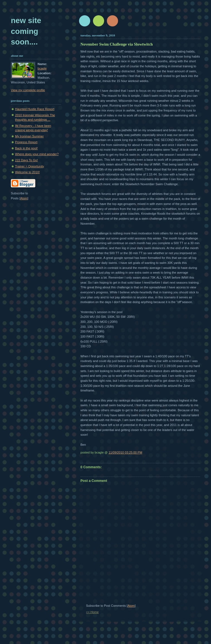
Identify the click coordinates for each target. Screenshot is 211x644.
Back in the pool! (26, 148)
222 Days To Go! (26, 160)
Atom (131, 606)
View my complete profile (28, 90)
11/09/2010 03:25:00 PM (125, 452)
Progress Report (26, 142)
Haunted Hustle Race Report (35, 109)
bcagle (42, 68)
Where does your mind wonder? (37, 154)
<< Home (92, 612)
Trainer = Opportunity (30, 166)
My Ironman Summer (29, 136)
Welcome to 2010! (27, 172)
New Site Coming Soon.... (26, 31)
